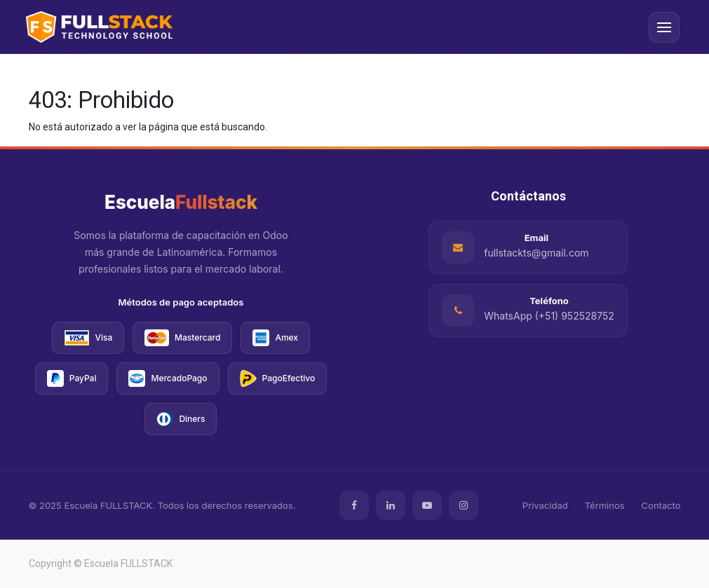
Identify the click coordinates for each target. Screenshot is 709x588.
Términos (605, 505)
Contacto (661, 505)
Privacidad (545, 505)
